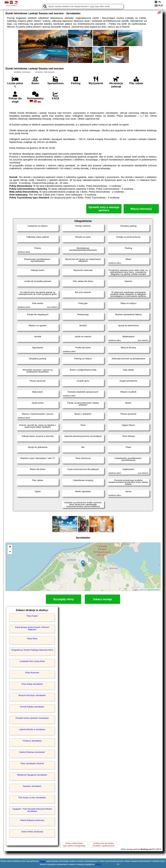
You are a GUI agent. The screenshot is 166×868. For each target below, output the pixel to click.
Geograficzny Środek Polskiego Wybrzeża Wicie (32, 650)
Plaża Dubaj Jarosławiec (32, 684)
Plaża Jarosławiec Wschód (32, 764)
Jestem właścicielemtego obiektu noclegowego (74, 844)
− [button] (10, 552)
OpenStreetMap (153, 590)
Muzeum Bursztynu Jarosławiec (32, 695)
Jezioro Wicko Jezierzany (32, 832)
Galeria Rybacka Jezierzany (32, 820)
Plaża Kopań (32, 616)
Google (43, 861)
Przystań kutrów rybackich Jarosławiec (32, 718)
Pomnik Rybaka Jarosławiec (32, 707)
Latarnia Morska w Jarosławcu (32, 729)
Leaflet (141, 590)
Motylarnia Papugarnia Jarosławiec (32, 775)
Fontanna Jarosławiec (32, 741)
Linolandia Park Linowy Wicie (32, 661)
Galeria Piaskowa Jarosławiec (32, 752)
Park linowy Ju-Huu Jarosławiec (32, 798)
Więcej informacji (141, 209)
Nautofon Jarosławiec (32, 786)
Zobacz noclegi (102, 599)
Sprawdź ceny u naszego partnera (104, 209)
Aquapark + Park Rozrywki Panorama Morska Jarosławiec (32, 810)
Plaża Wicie (32, 639)
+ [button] (10, 547)
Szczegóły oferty (64, 599)
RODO (98, 864)
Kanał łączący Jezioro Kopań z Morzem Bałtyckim (32, 628)
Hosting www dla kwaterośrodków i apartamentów (104, 844)
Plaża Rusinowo (32, 673)
